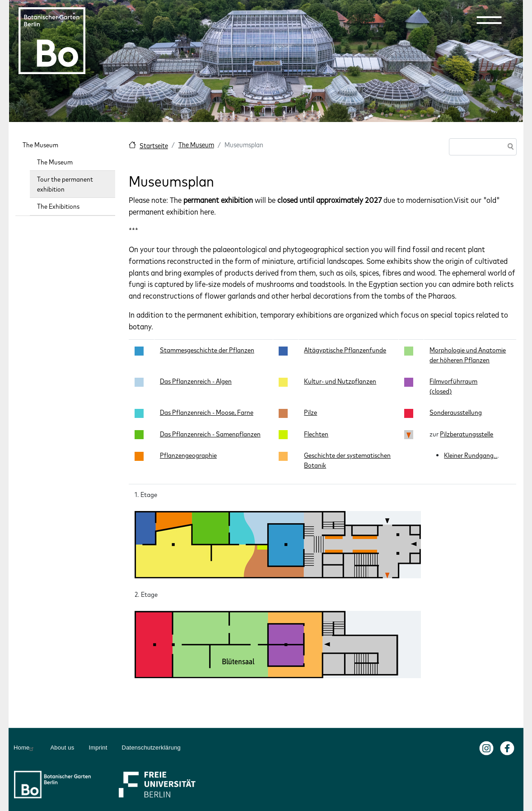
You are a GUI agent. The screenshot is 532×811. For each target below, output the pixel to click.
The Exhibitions (58, 206)
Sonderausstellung (456, 412)
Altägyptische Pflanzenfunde (345, 350)
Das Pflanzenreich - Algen (196, 381)
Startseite (154, 146)
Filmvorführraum (453, 381)
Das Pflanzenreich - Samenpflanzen (210, 434)
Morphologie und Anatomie (468, 350)
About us (62, 748)
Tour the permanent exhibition (65, 184)
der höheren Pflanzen (460, 360)
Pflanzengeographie (188, 455)
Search (509, 148)
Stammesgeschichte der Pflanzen (207, 350)
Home (25, 748)
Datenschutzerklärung (151, 748)
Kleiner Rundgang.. (471, 455)
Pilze (310, 412)
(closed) (441, 391)
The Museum (196, 145)
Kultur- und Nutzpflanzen (340, 381)
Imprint (98, 748)
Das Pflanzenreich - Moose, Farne (207, 412)
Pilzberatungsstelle (467, 434)
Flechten (316, 434)
